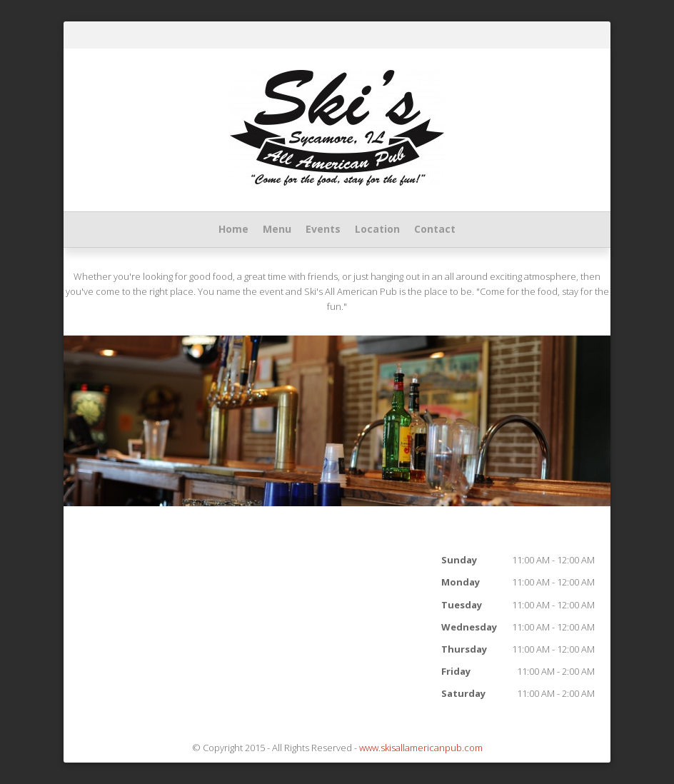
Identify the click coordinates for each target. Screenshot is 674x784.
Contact (435, 229)
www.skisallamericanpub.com (421, 748)
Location (377, 229)
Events (323, 229)
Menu (277, 229)
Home (233, 229)
